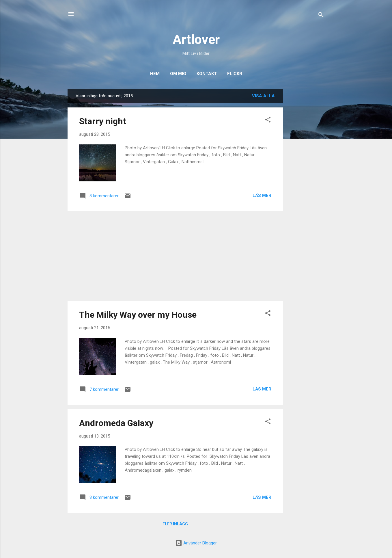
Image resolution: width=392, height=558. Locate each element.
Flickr (235, 74)
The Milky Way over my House (138, 315)
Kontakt (207, 74)
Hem (155, 74)
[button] (268, 121)
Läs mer (262, 196)
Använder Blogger (196, 543)
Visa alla (263, 96)
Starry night (103, 121)
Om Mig (178, 74)
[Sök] (321, 16)
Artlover (196, 39)
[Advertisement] (306, 176)
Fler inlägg (175, 524)
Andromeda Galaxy (116, 423)
